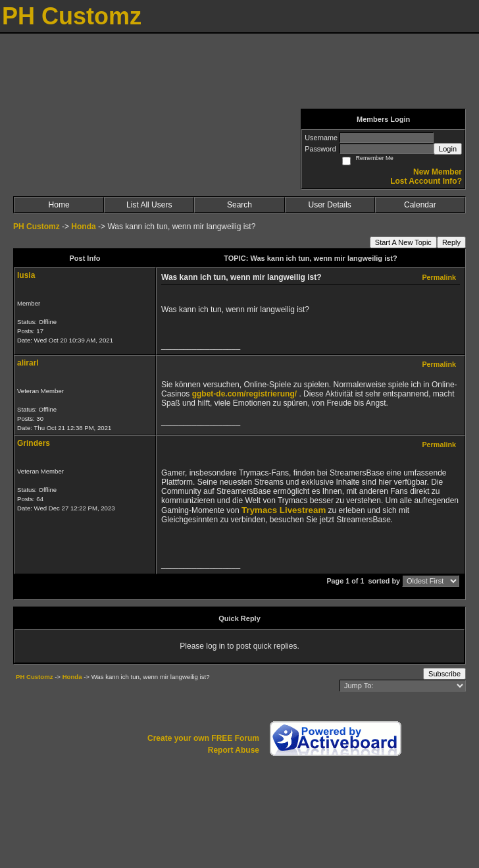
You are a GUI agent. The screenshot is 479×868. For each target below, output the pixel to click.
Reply (451, 242)
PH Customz (38, 227)
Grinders (34, 443)
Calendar (420, 205)
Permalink (439, 277)
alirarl (28, 363)
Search (239, 205)
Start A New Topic (403, 242)
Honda (83, 227)
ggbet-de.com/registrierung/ (244, 394)
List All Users (149, 205)
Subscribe (444, 674)
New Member (438, 172)
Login (448, 149)
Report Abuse (234, 750)
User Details (329, 205)
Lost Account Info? (426, 181)
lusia (26, 275)
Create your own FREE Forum (203, 738)
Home (59, 205)
